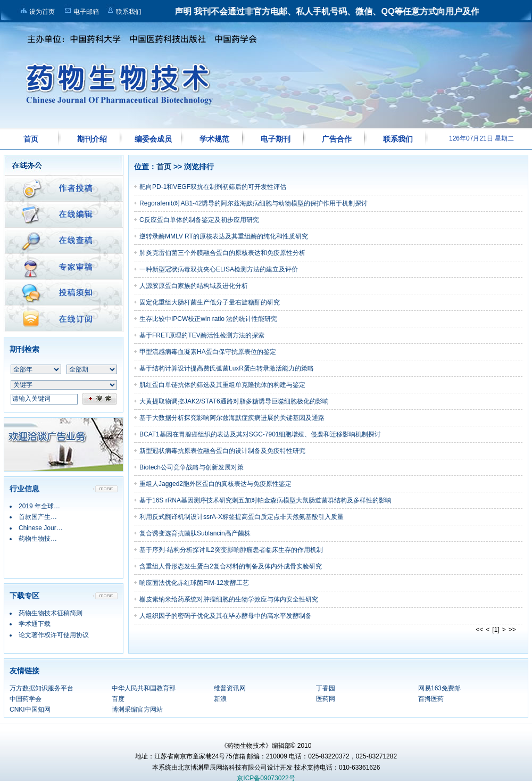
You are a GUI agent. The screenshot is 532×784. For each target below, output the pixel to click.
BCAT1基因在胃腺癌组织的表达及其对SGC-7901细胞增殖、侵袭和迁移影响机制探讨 (260, 434)
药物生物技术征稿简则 (51, 613)
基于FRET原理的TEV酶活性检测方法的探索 (202, 335)
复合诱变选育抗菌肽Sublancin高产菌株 (195, 533)
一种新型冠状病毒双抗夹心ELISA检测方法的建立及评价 (219, 269)
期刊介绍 (92, 139)
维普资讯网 (230, 688)
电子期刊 (276, 139)
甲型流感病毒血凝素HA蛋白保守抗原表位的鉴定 (208, 352)
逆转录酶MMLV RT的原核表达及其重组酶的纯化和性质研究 (224, 236)
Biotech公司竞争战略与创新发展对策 (192, 467)
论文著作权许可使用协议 (54, 635)
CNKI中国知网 (30, 709)
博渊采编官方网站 (137, 709)
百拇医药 (431, 699)
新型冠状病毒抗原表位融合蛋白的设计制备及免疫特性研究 (222, 451)
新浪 (220, 699)
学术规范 (214, 139)
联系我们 (129, 12)
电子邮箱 (86, 12)
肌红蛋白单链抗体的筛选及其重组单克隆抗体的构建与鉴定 (222, 385)
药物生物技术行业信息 (51, 539)
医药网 (326, 699)
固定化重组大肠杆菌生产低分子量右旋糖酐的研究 (210, 302)
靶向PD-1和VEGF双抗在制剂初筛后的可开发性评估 (213, 187)
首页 (31, 139)
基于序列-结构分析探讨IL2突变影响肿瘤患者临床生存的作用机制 (231, 550)
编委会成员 (153, 139)
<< (479, 630)
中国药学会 (26, 699)
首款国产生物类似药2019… (58, 517)
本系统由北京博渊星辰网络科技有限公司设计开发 (222, 768)
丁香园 (326, 688)
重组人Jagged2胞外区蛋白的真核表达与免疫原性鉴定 (215, 484)
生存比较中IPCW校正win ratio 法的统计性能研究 (208, 319)
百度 (118, 699)
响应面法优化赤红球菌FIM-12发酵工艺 (194, 583)
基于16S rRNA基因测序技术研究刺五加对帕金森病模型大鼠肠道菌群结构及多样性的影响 (265, 500)
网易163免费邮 (439, 688)
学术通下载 (35, 624)
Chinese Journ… (42, 528)
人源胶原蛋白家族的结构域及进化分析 (194, 286)
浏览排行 (199, 167)
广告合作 (337, 139)
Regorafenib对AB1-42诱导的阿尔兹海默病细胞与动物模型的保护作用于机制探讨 (253, 203)
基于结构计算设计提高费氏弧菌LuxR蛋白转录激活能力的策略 (227, 368)
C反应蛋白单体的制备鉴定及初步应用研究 (199, 220)
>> (512, 630)
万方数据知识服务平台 (41, 688)
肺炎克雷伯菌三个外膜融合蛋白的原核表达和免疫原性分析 (222, 253)
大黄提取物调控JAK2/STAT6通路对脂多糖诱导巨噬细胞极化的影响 (234, 401)
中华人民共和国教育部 (144, 688)
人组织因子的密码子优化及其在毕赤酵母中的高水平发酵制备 (226, 616)
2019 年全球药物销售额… (55, 506)
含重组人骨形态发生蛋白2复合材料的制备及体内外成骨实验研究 (231, 566)
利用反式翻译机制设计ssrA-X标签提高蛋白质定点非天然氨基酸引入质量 (242, 517)
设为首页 (42, 12)
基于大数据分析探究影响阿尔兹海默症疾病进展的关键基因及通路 (232, 418)
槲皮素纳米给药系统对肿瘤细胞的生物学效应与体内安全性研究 (229, 599)
